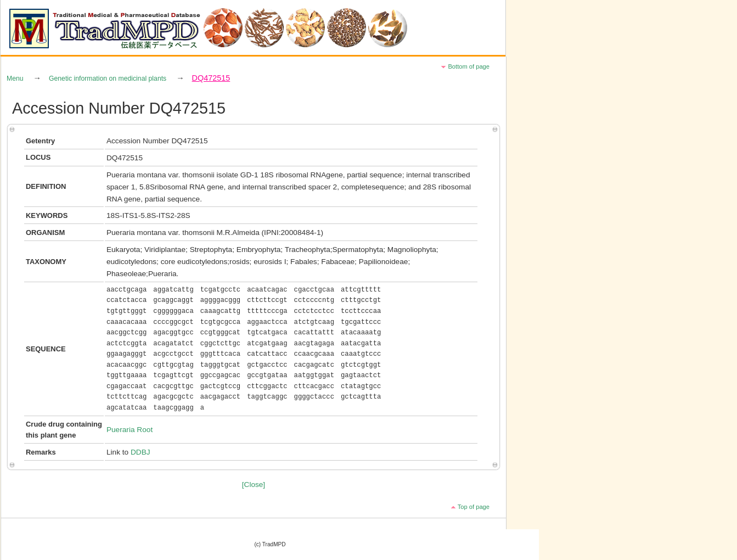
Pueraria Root (130, 430)
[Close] (254, 485)
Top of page (474, 507)
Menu (15, 79)
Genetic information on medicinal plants (108, 79)
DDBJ (140, 452)
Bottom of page (469, 66)
